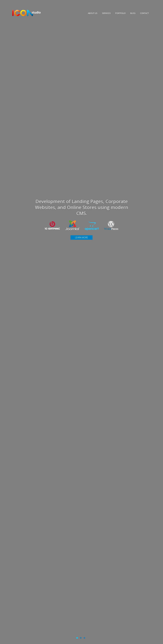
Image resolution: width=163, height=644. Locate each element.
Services (105, 15)
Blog (132, 15)
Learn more (81, 238)
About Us (92, 15)
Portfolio (119, 15)
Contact (143, 15)
